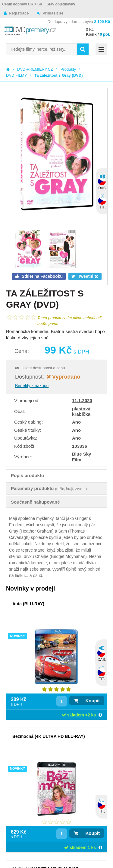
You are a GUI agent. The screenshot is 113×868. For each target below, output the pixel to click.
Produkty (68, 69)
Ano (76, 422)
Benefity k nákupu (32, 386)
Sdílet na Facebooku (42, 276)
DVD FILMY (16, 75)
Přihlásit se (53, 13)
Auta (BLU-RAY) (28, 604)
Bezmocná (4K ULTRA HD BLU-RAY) (49, 736)
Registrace (19, 13)
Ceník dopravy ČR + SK (22, 4)
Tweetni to (88, 276)
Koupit (93, 701)
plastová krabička (81, 411)
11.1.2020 (82, 400)
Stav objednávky (61, 4)
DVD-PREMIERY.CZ (35, 69)
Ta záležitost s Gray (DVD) (58, 75)
